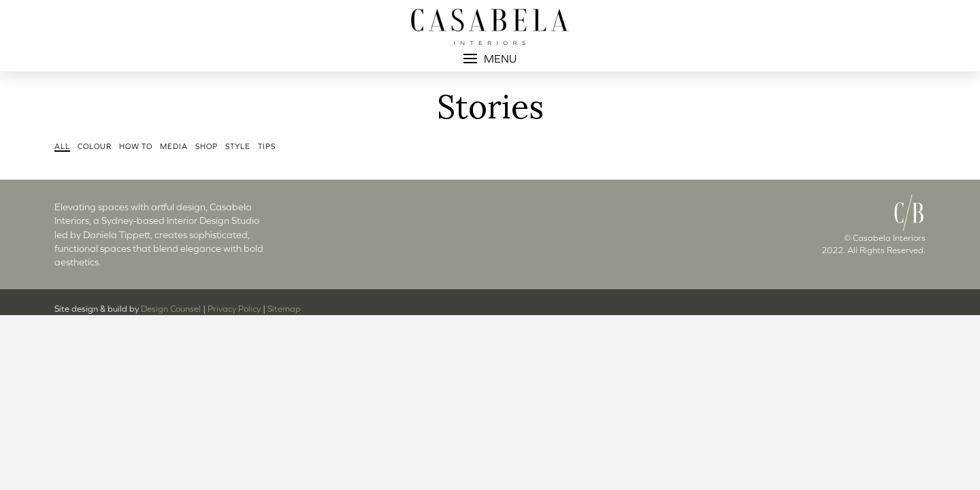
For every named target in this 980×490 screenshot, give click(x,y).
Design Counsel (171, 309)
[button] (490, 59)
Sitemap (284, 309)
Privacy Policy (234, 309)
